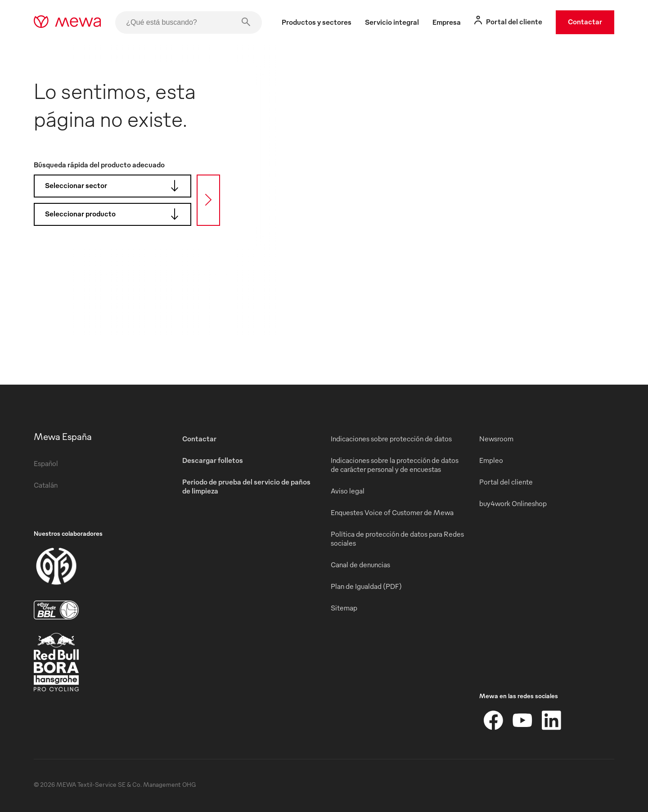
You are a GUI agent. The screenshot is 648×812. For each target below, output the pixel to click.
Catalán (46, 485)
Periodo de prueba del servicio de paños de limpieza (246, 486)
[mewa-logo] (67, 22)
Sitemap (344, 608)
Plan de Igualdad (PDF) (366, 586)
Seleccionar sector (115, 186)
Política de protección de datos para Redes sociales (397, 538)
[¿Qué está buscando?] (189, 22)
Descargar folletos (213, 460)
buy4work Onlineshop (513, 503)
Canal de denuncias (360, 565)
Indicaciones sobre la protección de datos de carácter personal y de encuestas (395, 465)
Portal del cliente (506, 482)
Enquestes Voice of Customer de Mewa (392, 512)
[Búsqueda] (208, 200)
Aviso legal (348, 491)
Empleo (491, 460)
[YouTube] (522, 720)
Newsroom (496, 439)
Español (46, 463)
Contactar (585, 22)
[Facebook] (494, 720)
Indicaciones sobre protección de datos (391, 439)
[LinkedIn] (551, 720)
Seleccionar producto (115, 214)
